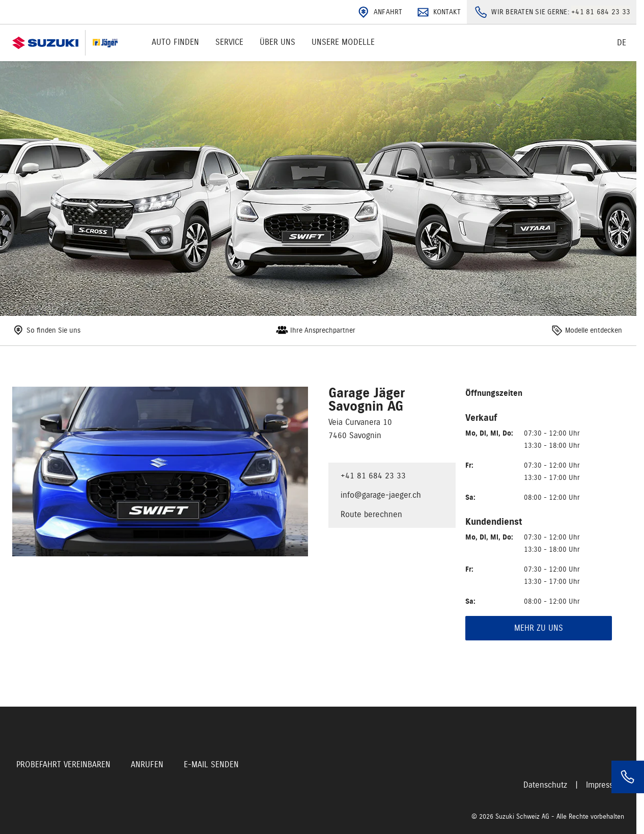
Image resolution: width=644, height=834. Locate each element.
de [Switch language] (622, 43)
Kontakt (438, 12)
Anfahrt (379, 12)
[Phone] (628, 777)
